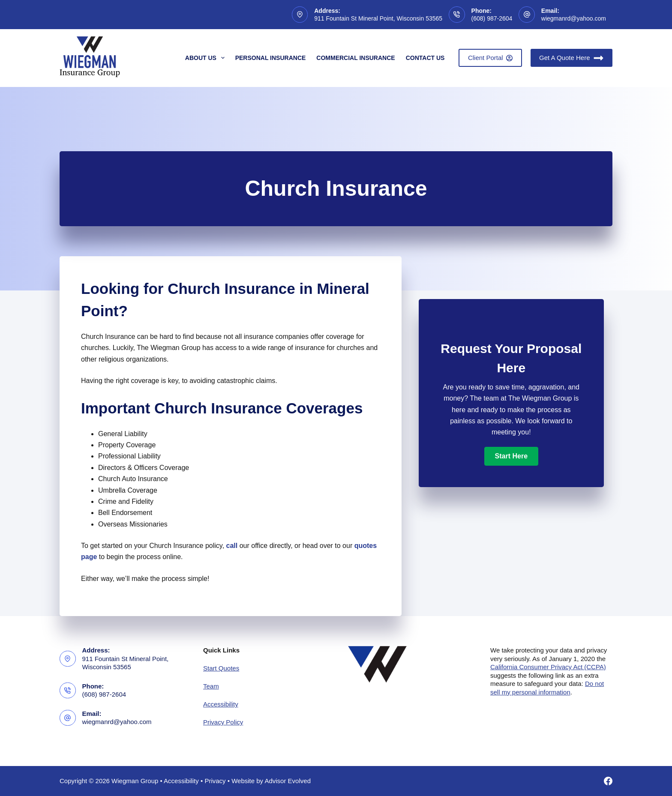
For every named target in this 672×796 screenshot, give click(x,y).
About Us (207, 58)
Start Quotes (221, 668)
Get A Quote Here (571, 58)
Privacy (215, 781)
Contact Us (425, 58)
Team (211, 686)
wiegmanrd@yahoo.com (574, 18)
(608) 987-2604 (492, 18)
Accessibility (221, 704)
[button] (511, 456)
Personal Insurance (271, 58)
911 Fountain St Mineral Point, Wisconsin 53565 (378, 18)
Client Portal (490, 58)
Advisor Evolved (288, 781)
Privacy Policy (223, 722)
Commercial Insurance (355, 58)
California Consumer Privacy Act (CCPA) (548, 667)
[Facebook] (608, 781)
